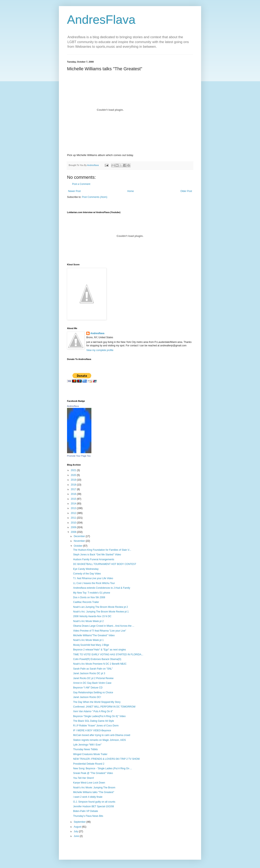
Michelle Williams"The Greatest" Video (94, 635)
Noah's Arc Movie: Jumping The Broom (94, 788)
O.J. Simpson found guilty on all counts (94, 802)
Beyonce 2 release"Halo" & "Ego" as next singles (100, 650)
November (80, 541)
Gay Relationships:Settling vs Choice (93, 692)
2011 (74, 518)
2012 (74, 513)
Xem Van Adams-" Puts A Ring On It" (93, 711)
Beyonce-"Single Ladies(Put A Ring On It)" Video (99, 716)
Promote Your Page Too (79, 456)
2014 (74, 504)
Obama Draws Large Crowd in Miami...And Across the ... (104, 626)
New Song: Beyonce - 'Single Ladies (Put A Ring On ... (103, 768)
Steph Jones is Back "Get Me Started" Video (97, 555)
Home (131, 191)
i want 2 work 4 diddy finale (88, 797)
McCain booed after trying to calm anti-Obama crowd (102, 735)
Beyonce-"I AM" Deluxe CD (88, 688)
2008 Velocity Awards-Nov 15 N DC (92, 616)
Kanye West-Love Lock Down (89, 783)
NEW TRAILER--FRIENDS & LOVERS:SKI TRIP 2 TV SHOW (106, 759)
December (80, 536)
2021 (74, 470)
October (78, 546)
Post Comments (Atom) (95, 197)
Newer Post (74, 191)
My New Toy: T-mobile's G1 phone (92, 593)
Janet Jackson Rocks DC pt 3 (89, 673)
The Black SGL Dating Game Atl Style (94, 721)
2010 (74, 523)
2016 (74, 494)
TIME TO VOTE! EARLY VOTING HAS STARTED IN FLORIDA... (108, 655)
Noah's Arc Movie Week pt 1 (88, 640)
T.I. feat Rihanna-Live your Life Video (93, 578)
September (80, 822)
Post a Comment (81, 184)
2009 (74, 527)
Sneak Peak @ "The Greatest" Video (93, 773)
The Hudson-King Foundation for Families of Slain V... (102, 550)
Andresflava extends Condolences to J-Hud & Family (102, 588)
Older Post (186, 191)
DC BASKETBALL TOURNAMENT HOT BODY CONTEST (105, 564)
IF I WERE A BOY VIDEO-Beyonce (92, 730)
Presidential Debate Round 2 (89, 764)
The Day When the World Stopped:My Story (97, 702)
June (77, 836)
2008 (74, 532)
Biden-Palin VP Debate (86, 811)
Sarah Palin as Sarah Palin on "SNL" (93, 669)
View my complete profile (100, 350)
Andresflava (97, 333)
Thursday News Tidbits (85, 749)
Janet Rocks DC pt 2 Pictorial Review (93, 678)
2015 (74, 499)
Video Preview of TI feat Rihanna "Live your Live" (100, 631)
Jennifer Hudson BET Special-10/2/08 (94, 806)
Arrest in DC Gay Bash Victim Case (92, 683)
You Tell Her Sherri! (84, 778)
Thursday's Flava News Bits (88, 816)
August (78, 827)
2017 (74, 489)
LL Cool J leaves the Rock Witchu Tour (94, 583)
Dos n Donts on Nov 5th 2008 (89, 597)
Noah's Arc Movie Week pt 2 (88, 621)
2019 (74, 480)
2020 (74, 475)
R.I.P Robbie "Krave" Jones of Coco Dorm (96, 726)
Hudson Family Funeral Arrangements (94, 559)
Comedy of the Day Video (87, 574)
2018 (74, 485)
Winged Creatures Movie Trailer (90, 754)
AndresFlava (101, 20)
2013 (74, 508)
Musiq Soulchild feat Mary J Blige (91, 645)
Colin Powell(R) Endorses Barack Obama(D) (97, 659)
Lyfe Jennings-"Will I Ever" (87, 745)
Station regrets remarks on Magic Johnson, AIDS (99, 740)
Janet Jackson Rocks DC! (87, 697)
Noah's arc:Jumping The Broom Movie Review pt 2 (101, 607)
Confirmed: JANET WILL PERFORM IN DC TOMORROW (104, 707)
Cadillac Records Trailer (86, 602)
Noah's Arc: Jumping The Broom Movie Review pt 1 (101, 612)
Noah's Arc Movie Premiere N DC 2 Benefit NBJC (100, 664)
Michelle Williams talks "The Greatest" (94, 792)
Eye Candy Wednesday (86, 569)
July (76, 831)
